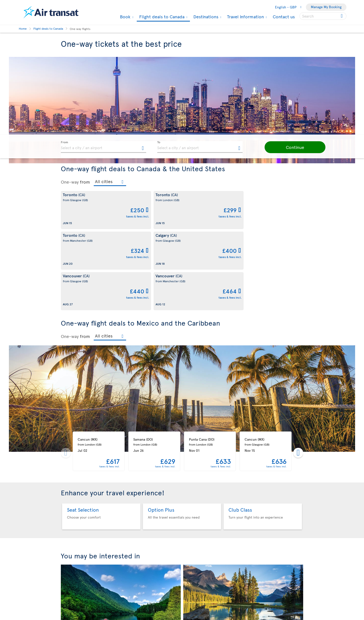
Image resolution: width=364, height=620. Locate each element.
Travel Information (245, 17)
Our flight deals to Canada (243, 564)
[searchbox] (323, 16)
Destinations (205, 17)
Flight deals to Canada (161, 17)
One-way (70, 182)
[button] (288, 147)
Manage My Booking (326, 7)
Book (125, 17)
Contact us (284, 16)
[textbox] (103, 147)
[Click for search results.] (342, 16)
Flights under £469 (121, 564)
